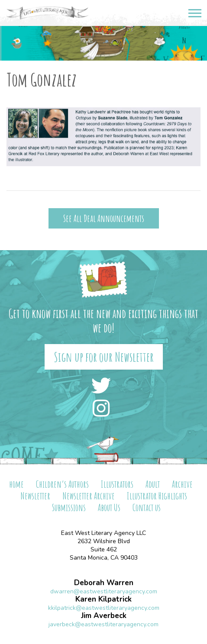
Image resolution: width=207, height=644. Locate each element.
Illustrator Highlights (157, 496)
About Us (109, 507)
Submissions (69, 507)
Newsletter (35, 496)
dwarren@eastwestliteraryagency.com (104, 591)
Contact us (147, 507)
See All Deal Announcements (104, 218)
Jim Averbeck (104, 616)
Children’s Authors (62, 484)
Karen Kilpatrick (103, 599)
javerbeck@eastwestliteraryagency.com (103, 624)
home (16, 484)
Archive (182, 484)
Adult (153, 484)
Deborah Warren (104, 583)
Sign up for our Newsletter (104, 357)
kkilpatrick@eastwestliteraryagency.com (104, 608)
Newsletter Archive (89, 496)
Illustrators (117, 484)
